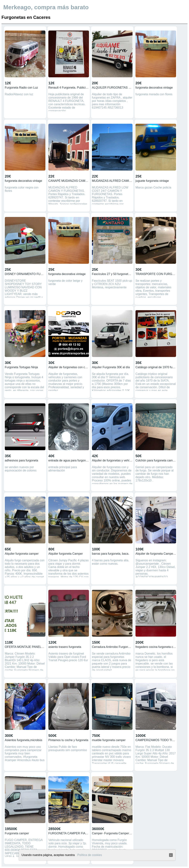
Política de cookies (90, 855)
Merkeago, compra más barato (46, 7)
